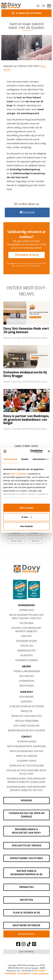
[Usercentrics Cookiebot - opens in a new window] (32, 451)
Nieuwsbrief (27, 934)
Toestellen (26, 646)
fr (44, 6)
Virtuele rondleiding (27, 721)
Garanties (27, 702)
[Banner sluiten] (49, 451)
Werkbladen (27, 610)
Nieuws (27, 666)
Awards (35, 541)
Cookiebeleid (10, 974)
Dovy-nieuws (26, 676)
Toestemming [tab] (10, 459)
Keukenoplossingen (26, 660)
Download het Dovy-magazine (27, 766)
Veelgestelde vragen (26, 846)
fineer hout (17, 541)
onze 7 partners (19, 474)
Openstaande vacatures (26, 858)
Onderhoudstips (27, 651)
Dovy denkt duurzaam (27, 726)
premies (34, 533)
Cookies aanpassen (40, 974)
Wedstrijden (26, 686)
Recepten (27, 900)
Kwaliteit (27, 636)
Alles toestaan (27, 508)
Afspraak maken (27, 742)
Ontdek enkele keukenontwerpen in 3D (26, 873)
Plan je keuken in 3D (27, 913)
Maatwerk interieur (26, 925)
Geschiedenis (27, 697)
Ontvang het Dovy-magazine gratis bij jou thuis (26, 772)
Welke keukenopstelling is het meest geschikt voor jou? (26, 617)
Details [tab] (25, 459)
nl (38, 6)
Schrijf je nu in (27, 261)
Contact (26, 737)
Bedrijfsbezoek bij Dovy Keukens (26, 731)
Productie (27, 711)
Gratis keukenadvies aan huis (27, 751)
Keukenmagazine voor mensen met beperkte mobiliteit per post (26, 789)
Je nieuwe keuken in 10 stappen (27, 706)
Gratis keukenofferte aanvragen (26, 746)
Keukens (26, 800)
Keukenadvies (26, 605)
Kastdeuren (26, 623)
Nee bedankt (26, 526)
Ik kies (27, 517)
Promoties (27, 887)
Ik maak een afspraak (26, 13)
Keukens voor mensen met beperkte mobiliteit (27, 630)
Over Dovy (26, 692)
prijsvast (16, 533)
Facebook (27, 212)
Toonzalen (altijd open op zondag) (27, 815)
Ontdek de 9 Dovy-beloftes (27, 716)
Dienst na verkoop (27, 756)
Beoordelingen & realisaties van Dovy (26, 831)
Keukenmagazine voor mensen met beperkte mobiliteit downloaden (26, 780)
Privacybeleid (24, 974)
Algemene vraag (27, 761)
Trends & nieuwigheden (27, 671)
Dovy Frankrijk (26, 952)
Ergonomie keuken (26, 641)
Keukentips (27, 655)
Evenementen (27, 681)
